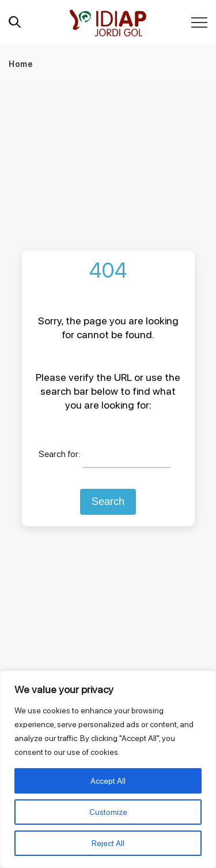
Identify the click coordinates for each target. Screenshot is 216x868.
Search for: (59, 454)
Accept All (108, 781)
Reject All (108, 843)
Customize (108, 812)
